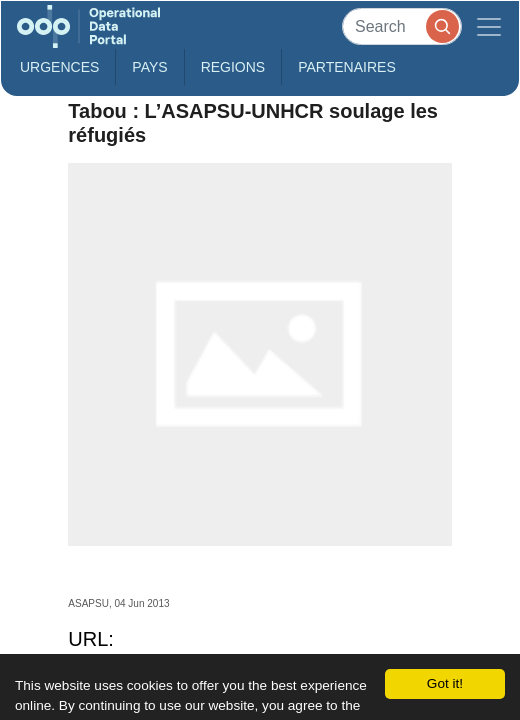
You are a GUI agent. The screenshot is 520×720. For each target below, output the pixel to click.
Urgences (59, 67)
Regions (233, 67)
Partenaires (347, 67)
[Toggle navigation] (489, 26)
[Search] (402, 26)
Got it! (445, 683)
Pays (149, 67)
